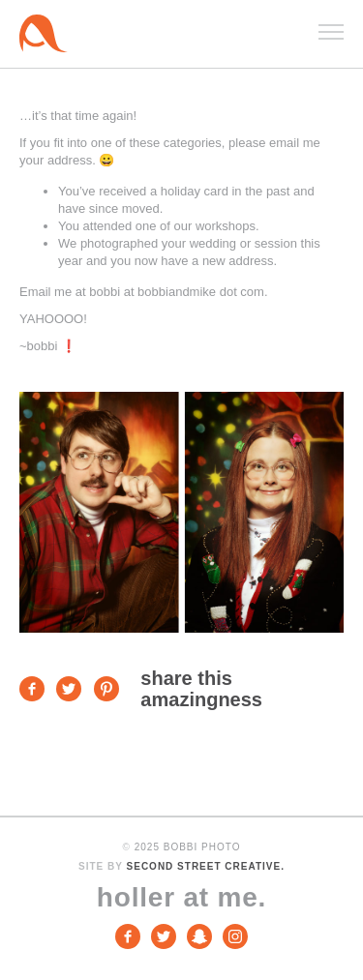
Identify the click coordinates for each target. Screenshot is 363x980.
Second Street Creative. (206, 866)
